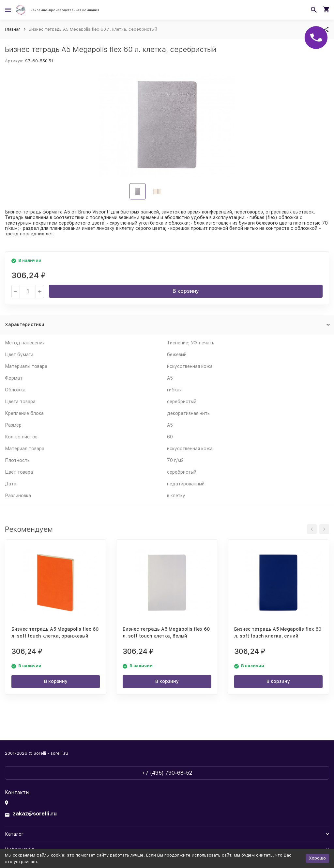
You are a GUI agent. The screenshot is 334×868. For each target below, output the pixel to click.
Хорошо (317, 858)
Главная (13, 29)
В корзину (186, 291)
